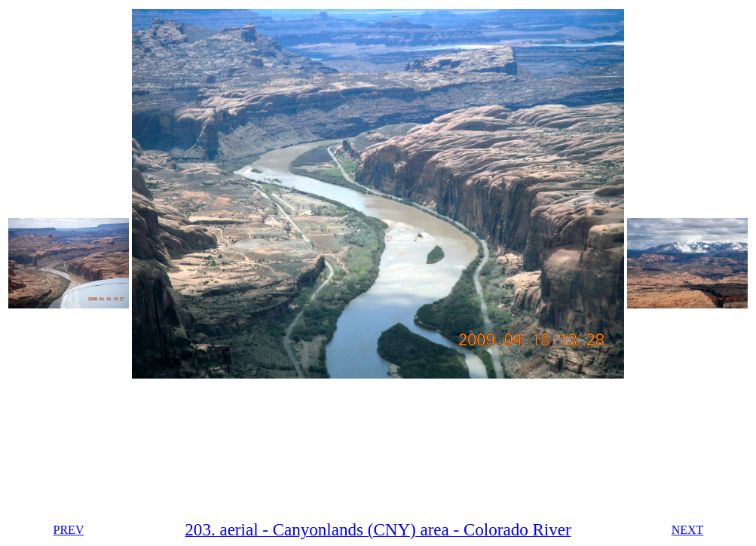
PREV (69, 530)
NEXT (688, 530)
